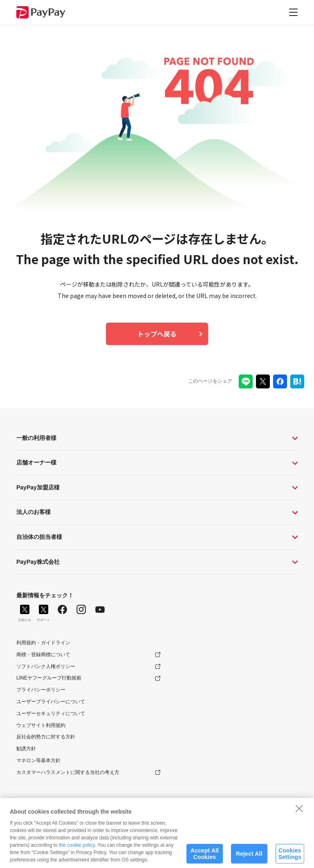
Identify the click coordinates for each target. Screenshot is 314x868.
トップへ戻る (157, 334)
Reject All (249, 857)
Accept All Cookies (205, 858)
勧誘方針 (26, 749)
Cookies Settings (290, 858)
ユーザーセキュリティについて (51, 713)
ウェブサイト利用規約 (41, 725)
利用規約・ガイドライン (43, 643)
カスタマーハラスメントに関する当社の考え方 (68, 772)
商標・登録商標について (43, 655)
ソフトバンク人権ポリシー (46, 666)
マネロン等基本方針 (38, 760)
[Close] (299, 812)
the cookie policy (77, 849)
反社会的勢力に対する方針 (46, 737)
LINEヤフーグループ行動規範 (49, 678)
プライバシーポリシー (41, 690)
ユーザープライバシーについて (51, 702)
